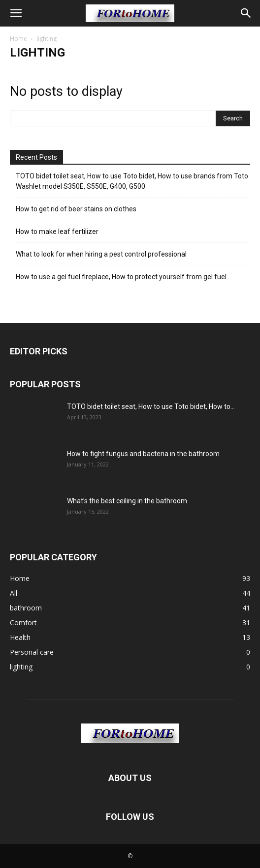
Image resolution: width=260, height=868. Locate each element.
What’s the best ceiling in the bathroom (127, 501)
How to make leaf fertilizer (57, 231)
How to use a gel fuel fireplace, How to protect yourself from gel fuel (121, 277)
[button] (16, 13)
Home (18, 39)
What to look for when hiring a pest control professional (101, 254)
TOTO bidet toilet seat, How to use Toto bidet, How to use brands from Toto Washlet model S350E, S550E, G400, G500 (132, 181)
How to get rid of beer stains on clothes (76, 209)
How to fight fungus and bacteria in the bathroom (143, 454)
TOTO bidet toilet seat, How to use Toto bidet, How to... (151, 406)
